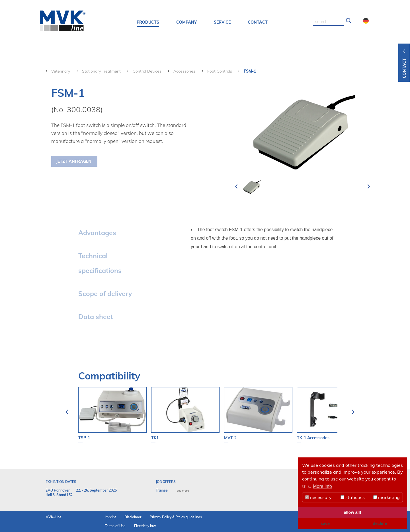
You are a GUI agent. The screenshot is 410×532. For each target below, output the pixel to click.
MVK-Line (54, 517)
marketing (387, 497)
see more (183, 491)
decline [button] (380, 523)
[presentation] (236, 186)
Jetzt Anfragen (74, 161)
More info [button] (322, 486)
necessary (318, 497)
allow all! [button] (353, 512)
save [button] (325, 523)
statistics (353, 497)
